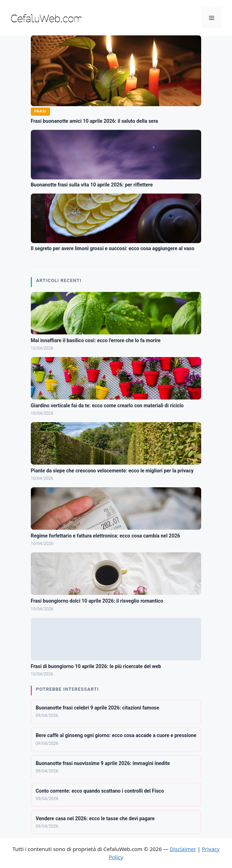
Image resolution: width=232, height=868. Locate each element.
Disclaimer (183, 849)
